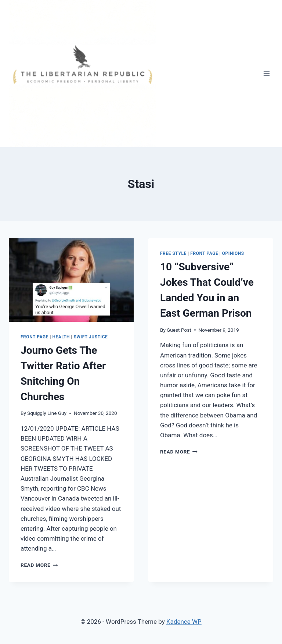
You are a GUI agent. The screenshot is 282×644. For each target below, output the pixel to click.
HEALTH (61, 337)
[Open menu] (266, 73)
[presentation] (71, 280)
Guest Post (179, 330)
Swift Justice (91, 337)
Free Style (173, 253)
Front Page (35, 337)
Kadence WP (184, 622)
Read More (39, 565)
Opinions (233, 253)
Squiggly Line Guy (47, 413)
